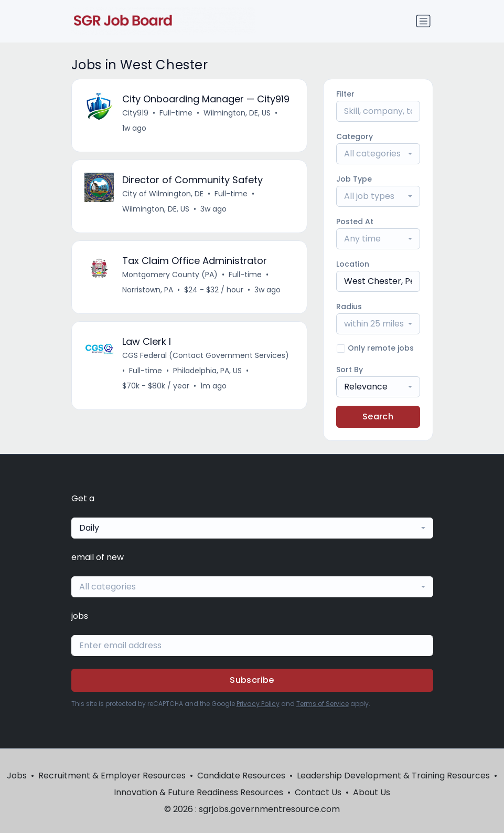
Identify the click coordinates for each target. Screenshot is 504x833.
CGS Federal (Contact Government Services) (206, 355)
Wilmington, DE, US (237, 113)
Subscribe (252, 680)
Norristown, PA (148, 290)
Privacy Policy (258, 704)
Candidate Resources (241, 776)
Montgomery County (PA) (170, 275)
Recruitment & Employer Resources (112, 776)
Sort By (350, 370)
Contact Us (318, 792)
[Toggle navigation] (423, 21)
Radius (349, 307)
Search (378, 417)
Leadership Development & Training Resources (393, 776)
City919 (135, 113)
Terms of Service (323, 704)
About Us (372, 792)
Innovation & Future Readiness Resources (199, 792)
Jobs (17, 776)
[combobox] (378, 154)
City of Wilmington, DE (163, 194)
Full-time (176, 113)
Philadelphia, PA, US (207, 371)
